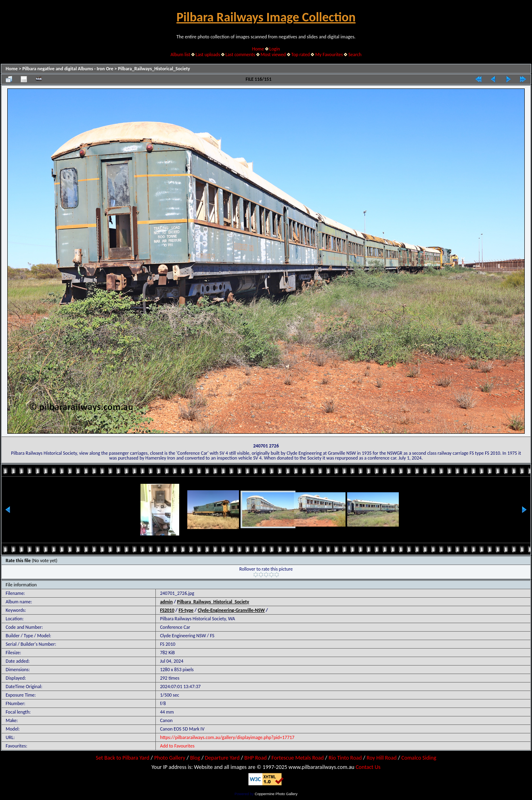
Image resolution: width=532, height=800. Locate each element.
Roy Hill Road (381, 758)
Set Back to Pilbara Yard (123, 758)
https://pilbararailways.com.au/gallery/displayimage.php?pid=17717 (227, 737)
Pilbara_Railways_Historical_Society (154, 69)
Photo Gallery (170, 758)
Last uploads (208, 55)
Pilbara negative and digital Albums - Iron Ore (68, 69)
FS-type (186, 610)
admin (166, 602)
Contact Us (368, 767)
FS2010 (167, 610)
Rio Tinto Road (345, 758)
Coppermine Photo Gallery (276, 794)
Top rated (301, 55)
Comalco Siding (419, 758)
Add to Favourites (177, 746)
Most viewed (273, 55)
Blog (195, 758)
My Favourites (329, 55)
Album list (180, 55)
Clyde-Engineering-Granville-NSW (231, 610)
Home (258, 49)
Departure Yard (222, 758)
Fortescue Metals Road (298, 758)
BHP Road (256, 758)
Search (355, 55)
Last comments (240, 55)
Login (274, 49)
